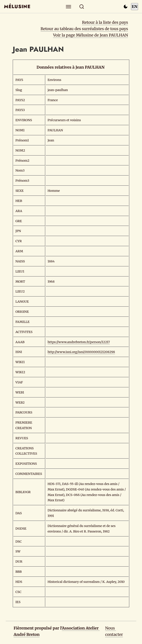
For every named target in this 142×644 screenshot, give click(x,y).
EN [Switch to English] (135, 6)
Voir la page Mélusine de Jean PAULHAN (91, 35)
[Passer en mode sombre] (126, 7)
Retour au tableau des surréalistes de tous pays (84, 29)
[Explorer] (68, 6)
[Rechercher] (82, 6)
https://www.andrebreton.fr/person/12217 (79, 342)
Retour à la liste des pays (105, 22)
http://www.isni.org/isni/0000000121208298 (81, 352)
